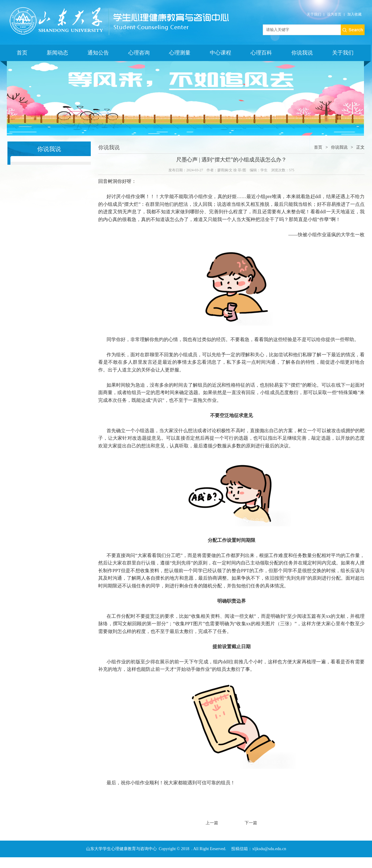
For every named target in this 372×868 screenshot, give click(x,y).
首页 (22, 53)
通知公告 (98, 53)
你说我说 (302, 53)
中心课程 (221, 53)
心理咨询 (139, 53)
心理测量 (180, 53)
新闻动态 (57, 53)
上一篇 (212, 823)
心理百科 (261, 53)
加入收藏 (354, 14)
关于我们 (314, 14)
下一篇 (251, 823)
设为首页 (334, 14)
